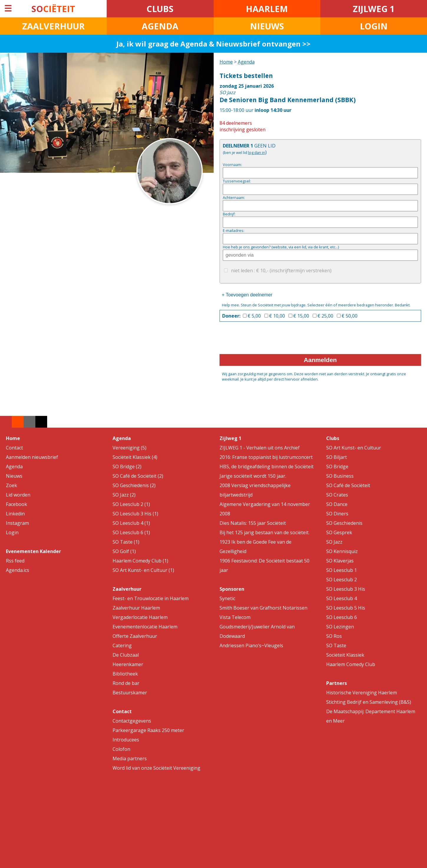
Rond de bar (126, 683)
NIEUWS (267, 26)
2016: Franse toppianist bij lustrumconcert (266, 457)
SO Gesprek (339, 532)
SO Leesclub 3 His (346, 589)
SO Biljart (337, 457)
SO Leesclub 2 (342, 580)
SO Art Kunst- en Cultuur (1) (143, 570)
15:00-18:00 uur (320, 92)
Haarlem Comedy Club (351, 664)
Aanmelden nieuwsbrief (32, 457)
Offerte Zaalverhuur (135, 636)
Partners (337, 683)
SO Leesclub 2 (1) (131, 504)
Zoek (11, 485)
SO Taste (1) (126, 542)
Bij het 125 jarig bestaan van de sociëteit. (264, 532)
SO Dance (337, 504)
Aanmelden (320, 360)
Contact (14, 448)
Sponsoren (232, 589)
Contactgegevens (132, 721)
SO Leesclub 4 (342, 598)
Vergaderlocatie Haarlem (140, 617)
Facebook (17, 504)
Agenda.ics (18, 570)
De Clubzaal (126, 655)
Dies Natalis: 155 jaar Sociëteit (253, 523)
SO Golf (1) (124, 551)
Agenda (246, 62)
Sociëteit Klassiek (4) (135, 457)
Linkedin (15, 514)
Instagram (17, 523)
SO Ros (334, 636)
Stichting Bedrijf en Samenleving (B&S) (369, 702)
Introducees (126, 740)
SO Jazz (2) (124, 495)
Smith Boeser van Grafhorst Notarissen (263, 608)
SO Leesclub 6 (342, 617)
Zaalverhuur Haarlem (136, 608)
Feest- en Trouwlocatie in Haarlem (151, 598)
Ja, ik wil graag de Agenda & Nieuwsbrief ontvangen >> (213, 44)
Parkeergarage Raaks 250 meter (148, 730)
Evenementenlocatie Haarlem (145, 627)
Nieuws (14, 476)
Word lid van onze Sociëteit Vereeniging (156, 768)
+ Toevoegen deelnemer (247, 295)
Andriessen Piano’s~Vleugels (251, 645)
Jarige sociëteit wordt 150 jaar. (253, 476)
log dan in (257, 152)
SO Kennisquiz (342, 551)
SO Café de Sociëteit (348, 485)
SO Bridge (337, 467)
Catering (122, 645)
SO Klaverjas (340, 561)
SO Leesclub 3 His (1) (135, 514)
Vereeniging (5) (130, 448)
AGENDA (160, 26)
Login (12, 532)
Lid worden (18, 495)
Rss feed (15, 561)
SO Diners (337, 514)
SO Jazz (334, 542)
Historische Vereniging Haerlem (362, 693)
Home (226, 62)
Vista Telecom (235, 617)
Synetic (227, 598)
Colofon (121, 749)
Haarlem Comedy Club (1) (140, 561)
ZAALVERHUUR (53, 26)
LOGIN (374, 26)
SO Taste (336, 645)
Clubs (333, 438)
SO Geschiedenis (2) (134, 485)
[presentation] (264, 340)
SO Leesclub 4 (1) (131, 523)
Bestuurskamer (130, 693)
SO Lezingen (340, 627)
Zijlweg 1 (230, 438)
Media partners (130, 759)
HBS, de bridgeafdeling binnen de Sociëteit (267, 467)
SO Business (340, 476)
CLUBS (160, 9)
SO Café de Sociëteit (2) (138, 476)
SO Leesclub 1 (342, 570)
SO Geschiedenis (344, 523)
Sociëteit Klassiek (345, 655)
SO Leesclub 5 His (346, 608)
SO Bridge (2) (127, 467)
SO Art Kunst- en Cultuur (354, 448)
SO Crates (337, 495)
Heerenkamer (128, 664)
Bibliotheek (125, 674)
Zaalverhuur (127, 589)
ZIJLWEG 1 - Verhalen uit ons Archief (260, 448)
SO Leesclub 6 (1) (131, 532)
